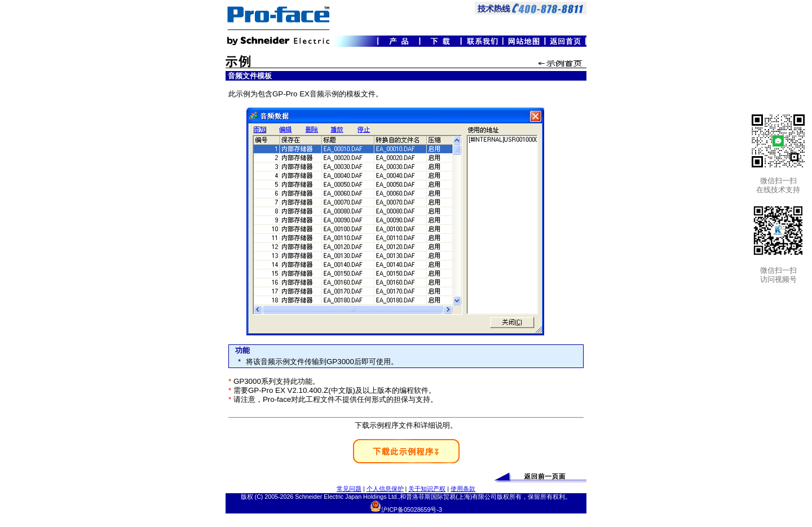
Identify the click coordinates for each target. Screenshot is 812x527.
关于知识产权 (427, 489)
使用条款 (463, 489)
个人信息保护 (385, 489)
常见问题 (349, 489)
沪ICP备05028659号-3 (412, 510)
